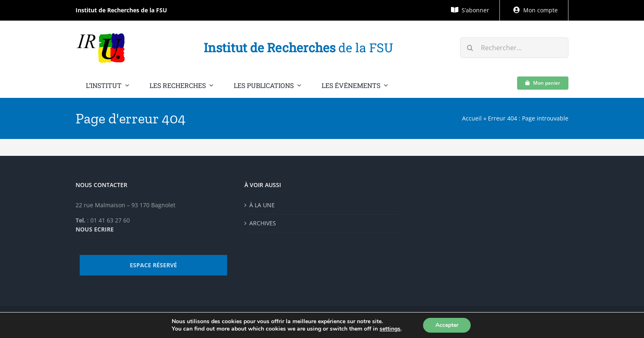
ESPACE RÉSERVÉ (153, 265)
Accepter (447, 325)
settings (390, 329)
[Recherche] (470, 48)
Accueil (472, 118)
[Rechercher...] (514, 48)
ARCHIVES (263, 223)
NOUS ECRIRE (95, 229)
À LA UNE (262, 205)
